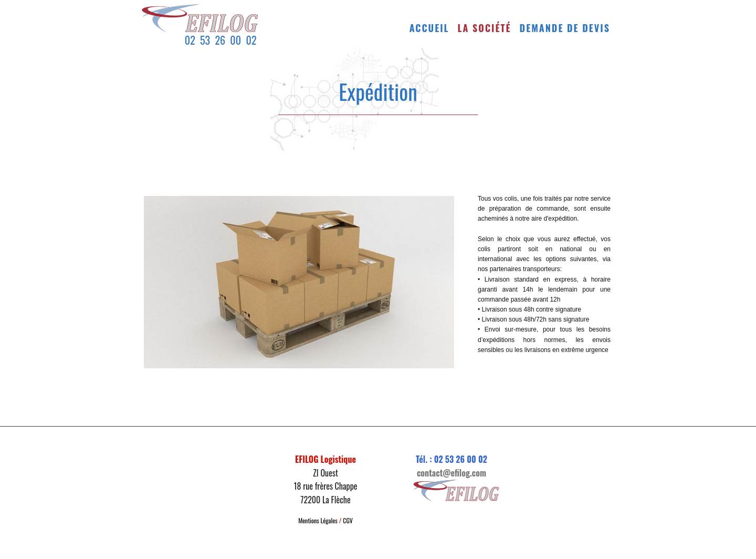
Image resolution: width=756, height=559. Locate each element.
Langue (489, 371)
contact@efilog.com (451, 473)
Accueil (429, 28)
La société (485, 28)
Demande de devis (565, 28)
